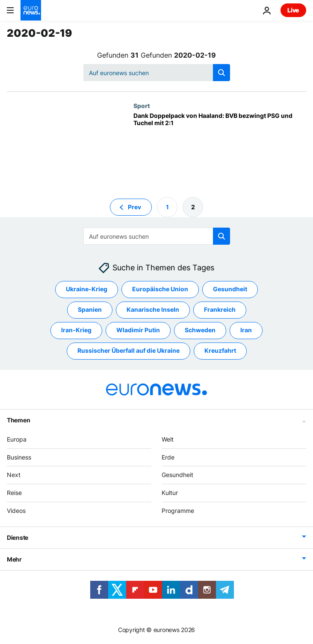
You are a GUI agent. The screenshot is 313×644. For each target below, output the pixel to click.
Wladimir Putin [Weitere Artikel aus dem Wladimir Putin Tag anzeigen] (138, 330)
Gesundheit (177, 475)
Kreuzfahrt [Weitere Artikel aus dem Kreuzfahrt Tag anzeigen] (220, 350)
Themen (18, 420)
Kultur (170, 493)
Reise (14, 493)
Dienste (18, 537)
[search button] (221, 73)
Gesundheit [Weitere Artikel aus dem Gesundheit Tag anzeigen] (230, 289)
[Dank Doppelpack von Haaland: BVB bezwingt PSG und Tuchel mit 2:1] (220, 148)
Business (19, 457)
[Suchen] (157, 73)
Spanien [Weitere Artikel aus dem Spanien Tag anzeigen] (90, 309)
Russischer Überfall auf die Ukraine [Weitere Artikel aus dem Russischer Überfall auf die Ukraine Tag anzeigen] (128, 350)
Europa (17, 439)
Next (14, 475)
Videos (16, 511)
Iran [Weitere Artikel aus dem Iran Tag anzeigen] (246, 330)
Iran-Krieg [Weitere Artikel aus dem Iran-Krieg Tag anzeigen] (76, 330)
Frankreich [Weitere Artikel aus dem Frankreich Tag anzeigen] (220, 309)
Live (293, 10)
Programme (178, 511)
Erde (168, 457)
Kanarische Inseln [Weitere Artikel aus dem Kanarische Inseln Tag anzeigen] (153, 309)
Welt (168, 439)
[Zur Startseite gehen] (31, 10)
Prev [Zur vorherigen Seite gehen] (134, 207)
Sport (142, 105)
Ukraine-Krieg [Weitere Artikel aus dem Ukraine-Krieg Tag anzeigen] (87, 289)
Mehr (14, 559)
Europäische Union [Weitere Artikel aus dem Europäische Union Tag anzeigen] (160, 289)
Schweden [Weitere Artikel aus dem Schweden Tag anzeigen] (200, 330)
